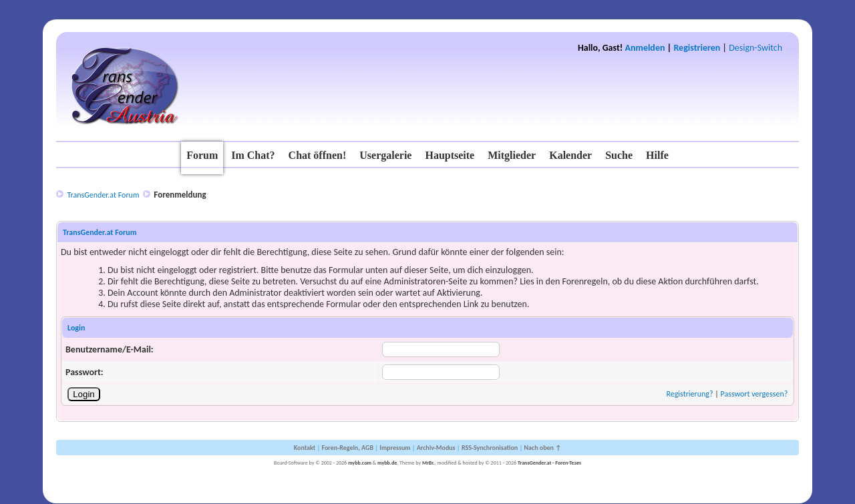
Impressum (395, 448)
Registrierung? (689, 394)
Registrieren (697, 48)
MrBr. (429, 463)
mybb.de (387, 463)
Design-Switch (755, 48)
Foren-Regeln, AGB (347, 448)
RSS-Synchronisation (490, 448)
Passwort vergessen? (754, 394)
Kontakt (305, 448)
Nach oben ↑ (542, 448)
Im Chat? (253, 155)
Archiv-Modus (436, 448)
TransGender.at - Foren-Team (549, 463)
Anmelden (645, 48)
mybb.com (360, 463)
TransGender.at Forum (103, 195)
